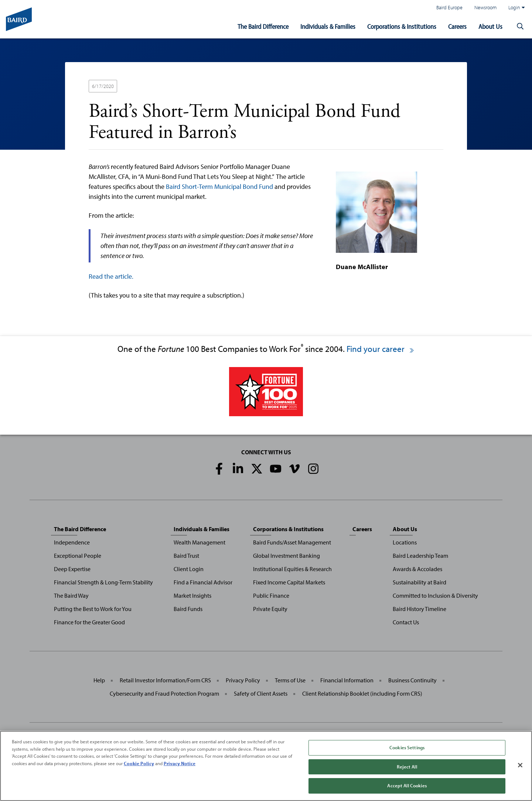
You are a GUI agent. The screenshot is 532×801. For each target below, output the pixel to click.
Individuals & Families (328, 26)
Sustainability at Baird (420, 582)
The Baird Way (71, 595)
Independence (72, 542)
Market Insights (192, 595)
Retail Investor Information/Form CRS (165, 680)
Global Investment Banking (287, 556)
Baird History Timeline (420, 609)
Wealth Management (199, 542)
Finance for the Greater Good (89, 622)
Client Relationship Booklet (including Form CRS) (362, 693)
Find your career (381, 349)
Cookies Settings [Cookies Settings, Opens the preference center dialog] (407, 747)
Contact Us (406, 622)
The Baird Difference (263, 26)
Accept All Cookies (407, 785)
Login (516, 7)
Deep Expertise (72, 569)
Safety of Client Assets (261, 693)
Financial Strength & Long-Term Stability (103, 582)
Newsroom (485, 7)
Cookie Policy (139, 763)
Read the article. (111, 276)
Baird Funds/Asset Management (292, 542)
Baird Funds (188, 609)
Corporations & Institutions (402, 26)
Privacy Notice (180, 763)
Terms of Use (290, 680)
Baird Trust (186, 556)
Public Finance (271, 595)
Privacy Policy (243, 680)
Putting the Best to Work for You (93, 609)
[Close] (520, 765)
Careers (457, 26)
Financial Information (347, 680)
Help (99, 680)
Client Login (189, 569)
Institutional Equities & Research (292, 569)
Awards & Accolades (417, 569)
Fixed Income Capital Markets (289, 582)
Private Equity (270, 609)
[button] (520, 27)
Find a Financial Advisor (203, 582)
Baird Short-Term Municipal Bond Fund (219, 186)
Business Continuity (412, 680)
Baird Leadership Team (420, 556)
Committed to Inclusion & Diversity (435, 595)
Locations (405, 542)
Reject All (407, 767)
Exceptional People (78, 556)
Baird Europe (449, 7)
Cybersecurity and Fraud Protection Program (164, 693)
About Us (490, 26)
